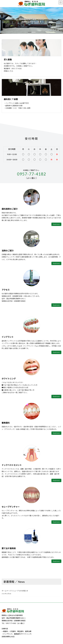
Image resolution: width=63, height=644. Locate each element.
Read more (56, 224)
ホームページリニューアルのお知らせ (15, 591)
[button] (29, 32)
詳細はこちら (8, 71)
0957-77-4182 (17, 68)
